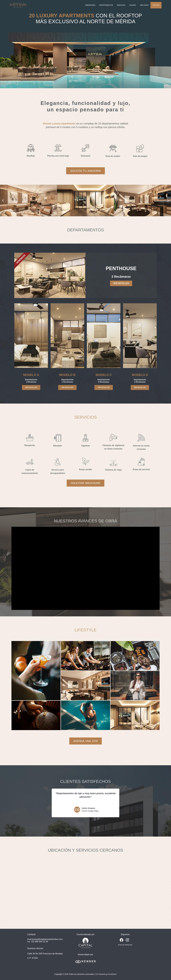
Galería (133, 5)
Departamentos (106, 5)
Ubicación (144, 5)
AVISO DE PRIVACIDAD (125, 945)
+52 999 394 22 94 (39, 942)
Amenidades (90, 5)
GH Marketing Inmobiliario (106, 974)
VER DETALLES (121, 283)
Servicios (121, 5)
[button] (3, 201)
